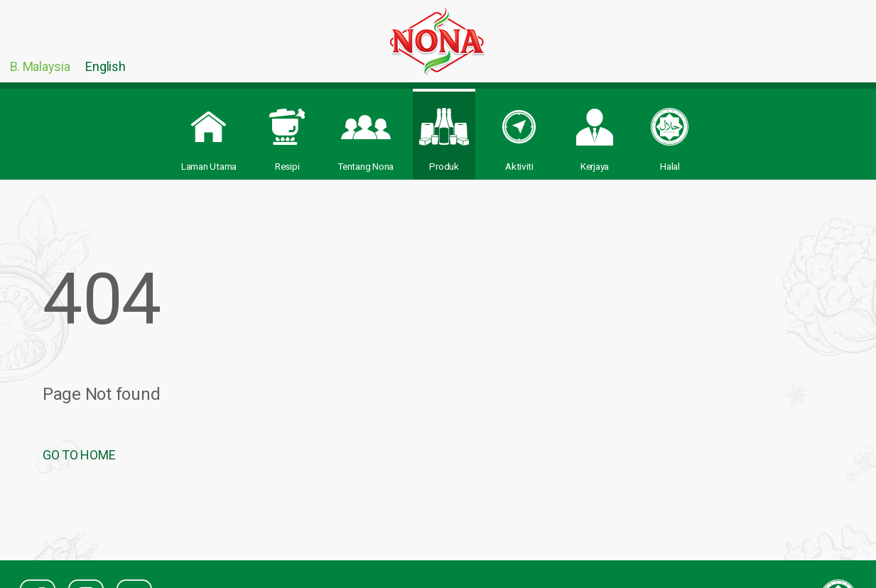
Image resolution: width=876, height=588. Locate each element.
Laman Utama (209, 132)
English (105, 66)
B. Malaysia (40, 66)
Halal (670, 132)
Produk (444, 132)
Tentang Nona (366, 132)
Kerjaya (595, 132)
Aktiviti (519, 132)
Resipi (287, 132)
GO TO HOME (79, 455)
